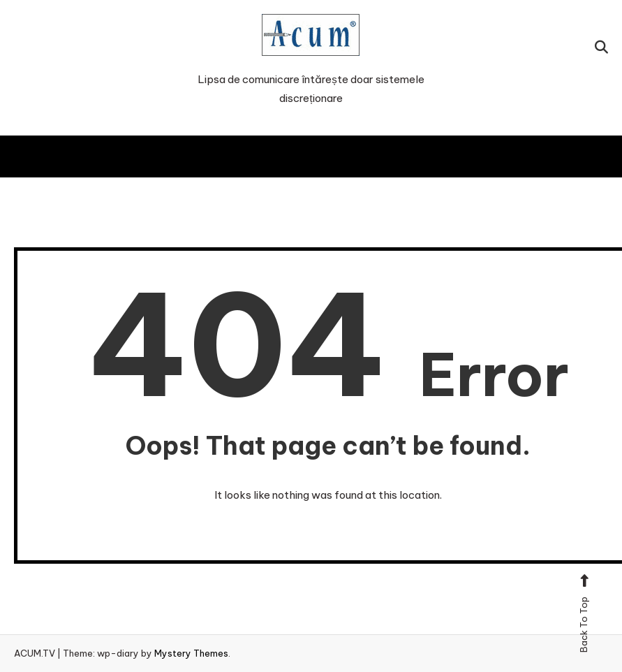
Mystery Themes (191, 653)
